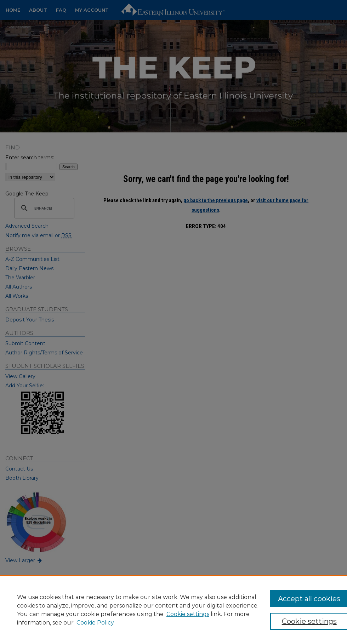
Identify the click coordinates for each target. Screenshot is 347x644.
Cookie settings (188, 614)
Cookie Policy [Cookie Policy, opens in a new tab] (95, 623)
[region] (173, 610)
